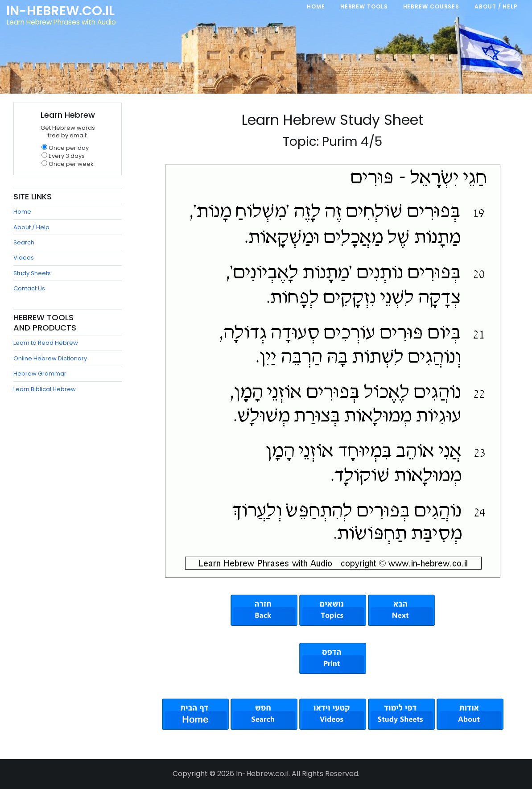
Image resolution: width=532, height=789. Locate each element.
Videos (24, 258)
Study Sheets (32, 273)
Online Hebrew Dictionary (50, 358)
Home (22, 212)
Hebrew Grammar (40, 374)
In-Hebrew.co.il (60, 11)
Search (24, 242)
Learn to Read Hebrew (46, 343)
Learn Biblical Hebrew (45, 389)
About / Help (31, 227)
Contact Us (29, 288)
